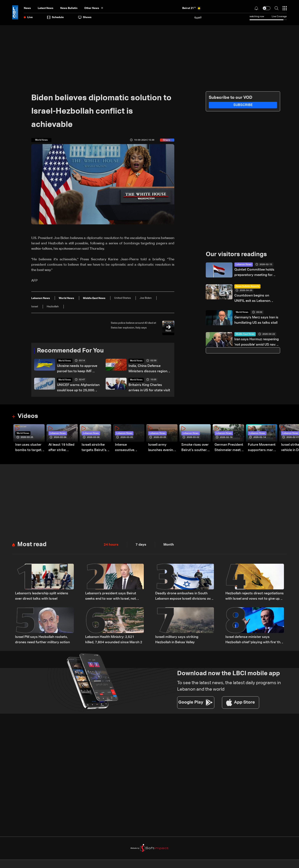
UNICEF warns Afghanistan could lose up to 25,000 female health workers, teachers (78, 388)
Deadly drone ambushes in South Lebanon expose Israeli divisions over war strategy (184, 597)
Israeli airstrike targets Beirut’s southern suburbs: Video (96, 448)
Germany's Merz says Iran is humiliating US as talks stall (256, 320)
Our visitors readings (236, 254)
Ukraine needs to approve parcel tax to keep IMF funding (77, 369)
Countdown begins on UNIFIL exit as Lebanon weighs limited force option (256, 299)
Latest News (46, 8)
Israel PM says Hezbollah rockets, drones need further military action (42, 640)
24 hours (111, 545)
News (27, 8)
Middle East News (245, 334)
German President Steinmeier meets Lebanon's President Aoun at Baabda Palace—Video (229, 448)
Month (169, 545)
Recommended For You (70, 351)
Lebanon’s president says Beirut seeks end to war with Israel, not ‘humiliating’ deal (111, 597)
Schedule (55, 17)
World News (65, 361)
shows (85, 17)
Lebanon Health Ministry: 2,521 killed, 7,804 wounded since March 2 (114, 640)
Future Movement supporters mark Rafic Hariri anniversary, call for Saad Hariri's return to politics (262, 448)
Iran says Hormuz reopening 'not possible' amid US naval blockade (257, 342)
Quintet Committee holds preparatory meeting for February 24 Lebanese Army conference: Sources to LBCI (257, 273)
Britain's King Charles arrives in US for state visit (149, 388)
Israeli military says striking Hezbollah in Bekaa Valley (177, 640)
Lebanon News (244, 265)
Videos (28, 416)
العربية (198, 17)
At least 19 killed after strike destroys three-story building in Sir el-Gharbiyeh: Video (61, 448)
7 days (141, 545)
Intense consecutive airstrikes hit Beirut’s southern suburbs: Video (129, 448)
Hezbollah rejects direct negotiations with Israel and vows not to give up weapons (255, 597)
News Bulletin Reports (247, 286)
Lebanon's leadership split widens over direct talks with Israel (42, 596)
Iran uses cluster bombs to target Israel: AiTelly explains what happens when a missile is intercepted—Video (28, 448)
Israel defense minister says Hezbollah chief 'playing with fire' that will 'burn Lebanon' (254, 640)
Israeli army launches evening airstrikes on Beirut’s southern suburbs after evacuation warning (162, 448)
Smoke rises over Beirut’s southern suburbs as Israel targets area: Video (195, 448)
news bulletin (69, 8)
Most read (32, 544)
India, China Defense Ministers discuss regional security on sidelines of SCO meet (149, 369)
